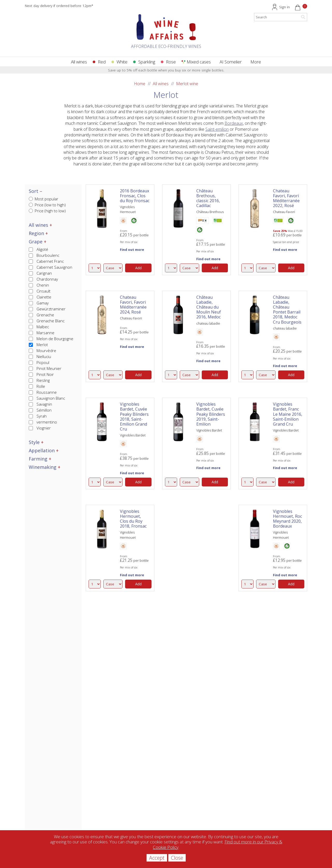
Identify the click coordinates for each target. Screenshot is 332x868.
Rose (171, 62)
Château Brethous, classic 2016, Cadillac (208, 198)
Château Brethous (210, 212)
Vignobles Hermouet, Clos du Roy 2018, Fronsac (133, 519)
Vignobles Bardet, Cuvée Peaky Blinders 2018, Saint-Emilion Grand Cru (134, 417)
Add (138, 268)
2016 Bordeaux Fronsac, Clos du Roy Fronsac (135, 196)
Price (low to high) (47, 205)
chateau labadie (208, 323)
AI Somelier (231, 62)
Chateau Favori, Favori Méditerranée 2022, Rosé (286, 198)
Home (140, 84)
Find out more (132, 250)
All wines (79, 62)
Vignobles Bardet (133, 435)
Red (102, 62)
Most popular (44, 199)
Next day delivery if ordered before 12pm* (59, 6)
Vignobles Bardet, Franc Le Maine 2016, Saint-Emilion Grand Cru (288, 414)
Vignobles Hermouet (128, 209)
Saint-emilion (217, 129)
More (256, 62)
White (122, 62)
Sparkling (147, 62)
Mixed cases (199, 62)
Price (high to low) (47, 211)
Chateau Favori (284, 212)
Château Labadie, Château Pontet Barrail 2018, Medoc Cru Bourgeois (287, 310)
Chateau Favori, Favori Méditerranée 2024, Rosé (133, 305)
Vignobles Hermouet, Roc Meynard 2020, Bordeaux (287, 519)
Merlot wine (187, 84)
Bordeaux (234, 123)
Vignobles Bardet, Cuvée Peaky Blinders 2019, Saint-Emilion (211, 414)
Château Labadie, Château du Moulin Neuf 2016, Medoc (209, 307)
